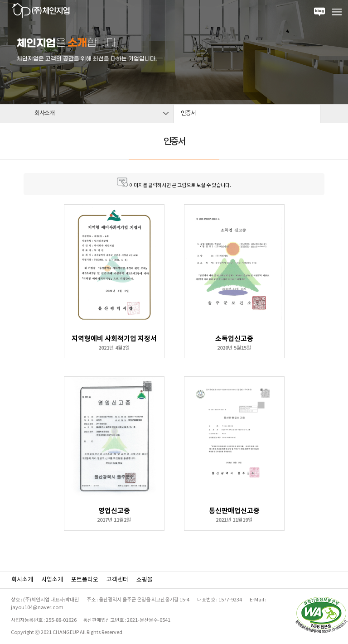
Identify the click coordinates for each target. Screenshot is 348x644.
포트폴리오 (85, 580)
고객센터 (117, 580)
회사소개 (22, 580)
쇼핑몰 (145, 580)
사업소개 (52, 580)
